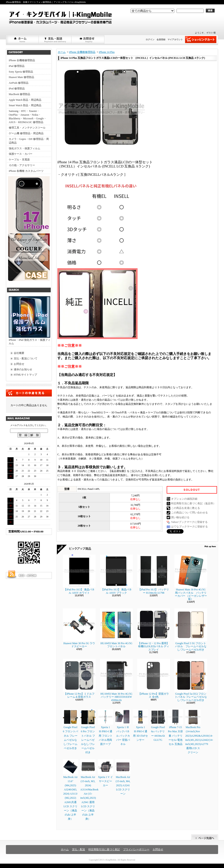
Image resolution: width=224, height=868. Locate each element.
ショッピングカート (201, 40)
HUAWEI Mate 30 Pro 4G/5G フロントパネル (116, 628)
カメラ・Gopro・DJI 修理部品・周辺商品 (29, 141)
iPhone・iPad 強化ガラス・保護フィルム (30, 321)
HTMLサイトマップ (25, 375)
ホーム (23, 40)
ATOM (32, 576)
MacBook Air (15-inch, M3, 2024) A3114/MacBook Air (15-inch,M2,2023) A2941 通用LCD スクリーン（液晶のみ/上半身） (89, 790)
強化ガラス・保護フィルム (24, 148)
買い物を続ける (180, 517)
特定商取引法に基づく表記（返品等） (193, 503)
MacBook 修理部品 (19, 94)
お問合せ (88, 40)
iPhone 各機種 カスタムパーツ (26, 171)
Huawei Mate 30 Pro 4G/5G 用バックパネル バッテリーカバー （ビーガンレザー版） (191, 578)
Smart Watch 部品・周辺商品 (25, 105)
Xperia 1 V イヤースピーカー (105, 773)
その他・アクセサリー (22, 165)
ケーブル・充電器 (19, 160)
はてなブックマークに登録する (189, 527)
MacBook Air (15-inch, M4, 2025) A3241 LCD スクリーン (123, 777)
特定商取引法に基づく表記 (104, 849)
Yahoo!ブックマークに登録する (189, 522)
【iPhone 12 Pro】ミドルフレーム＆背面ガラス (79, 679)
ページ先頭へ (205, 838)
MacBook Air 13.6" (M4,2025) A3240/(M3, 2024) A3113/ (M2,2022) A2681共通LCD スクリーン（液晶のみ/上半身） (70, 790)
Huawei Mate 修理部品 (21, 77)
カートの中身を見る (29, 393)
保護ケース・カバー (21, 154)
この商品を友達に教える (185, 508)
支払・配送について (55, 40)
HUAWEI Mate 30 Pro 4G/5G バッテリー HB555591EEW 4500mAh (116, 680)
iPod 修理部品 (17, 89)
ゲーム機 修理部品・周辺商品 (26, 133)
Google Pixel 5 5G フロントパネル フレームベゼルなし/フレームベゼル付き (191, 630)
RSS (21, 576)
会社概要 (19, 353)
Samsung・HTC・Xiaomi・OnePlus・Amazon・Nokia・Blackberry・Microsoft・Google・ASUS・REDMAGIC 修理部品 (28, 117)
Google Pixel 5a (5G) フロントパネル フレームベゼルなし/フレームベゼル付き (191, 680)
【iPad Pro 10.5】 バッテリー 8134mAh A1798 (154, 574)
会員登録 (161, 39)
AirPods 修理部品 (19, 83)
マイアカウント (175, 39)
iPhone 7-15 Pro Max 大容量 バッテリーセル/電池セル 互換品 (175, 727)
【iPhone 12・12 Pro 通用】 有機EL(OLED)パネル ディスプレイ (154, 630)
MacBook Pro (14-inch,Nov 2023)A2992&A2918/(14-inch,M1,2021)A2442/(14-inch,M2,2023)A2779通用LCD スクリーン (199, 732)
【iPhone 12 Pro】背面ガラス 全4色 (154, 679)
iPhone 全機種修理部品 (22, 60)
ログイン (150, 39)
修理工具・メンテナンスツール (27, 128)
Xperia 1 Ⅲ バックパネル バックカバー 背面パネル (123, 727)
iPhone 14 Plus (107, 52)
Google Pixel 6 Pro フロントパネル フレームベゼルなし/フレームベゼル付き (88, 732)
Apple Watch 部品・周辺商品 (25, 100)
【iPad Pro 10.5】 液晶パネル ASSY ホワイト (79, 574)
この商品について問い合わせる (189, 513)
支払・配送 (79, 849)
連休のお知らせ (23, 369)
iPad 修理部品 (17, 66)
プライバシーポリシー (136, 849)
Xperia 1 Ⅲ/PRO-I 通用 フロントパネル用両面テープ (105, 727)
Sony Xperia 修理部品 (21, 72)
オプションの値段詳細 (184, 499)
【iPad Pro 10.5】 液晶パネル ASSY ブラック (116, 574)
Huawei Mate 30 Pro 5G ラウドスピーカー (79, 628)
